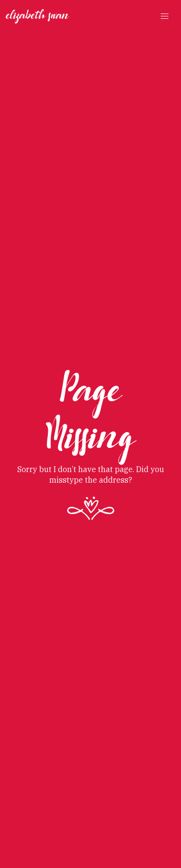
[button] (165, 16)
